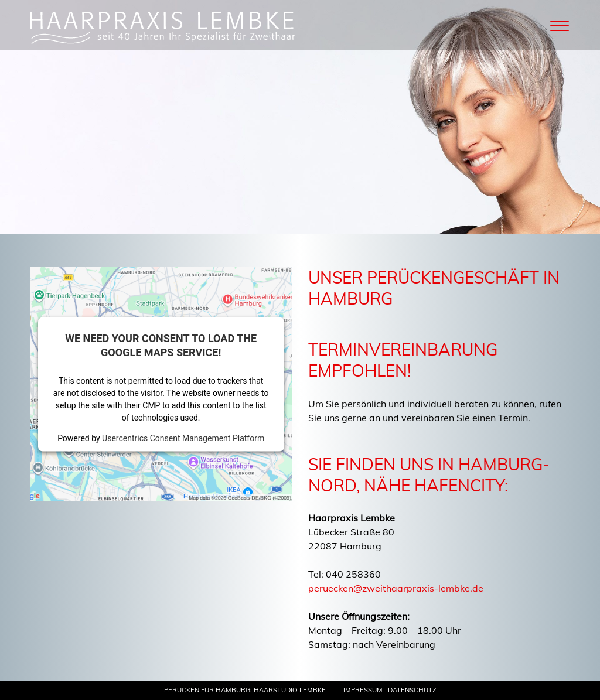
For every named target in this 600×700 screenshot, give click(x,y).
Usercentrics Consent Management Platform (183, 438)
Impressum (363, 690)
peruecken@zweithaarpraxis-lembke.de (396, 588)
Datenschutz (412, 690)
